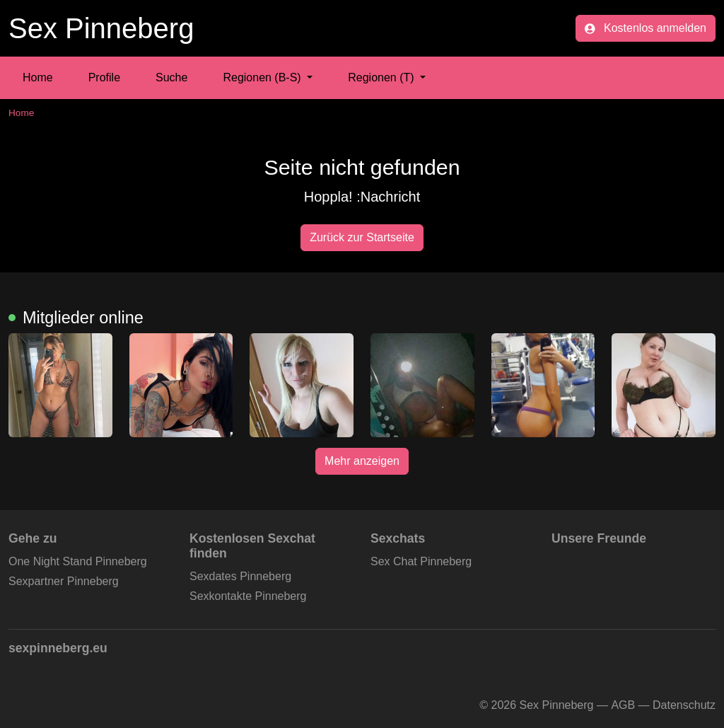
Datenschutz (684, 705)
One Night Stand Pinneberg (78, 561)
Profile (104, 77)
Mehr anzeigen (362, 461)
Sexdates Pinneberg (240, 576)
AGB (623, 705)
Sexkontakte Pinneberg (248, 596)
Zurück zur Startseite (362, 237)
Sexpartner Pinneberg (64, 581)
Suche (171, 77)
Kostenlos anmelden (646, 28)
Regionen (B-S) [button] (263, 77)
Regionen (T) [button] (383, 77)
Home (38, 77)
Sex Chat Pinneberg (421, 561)
